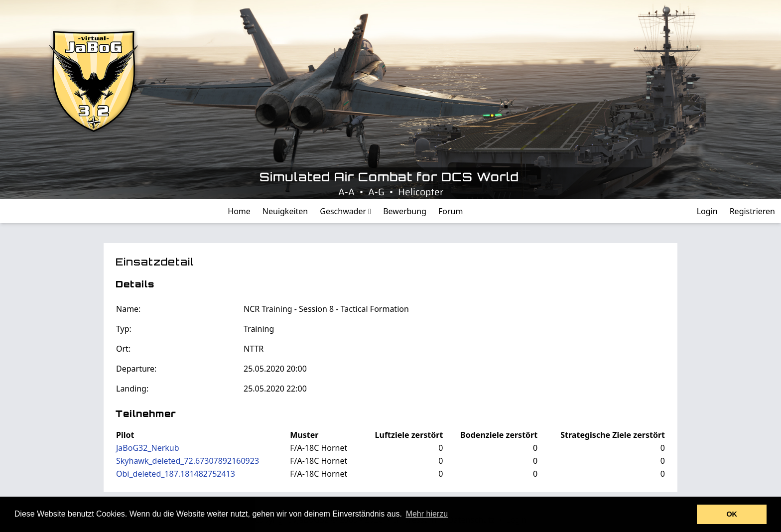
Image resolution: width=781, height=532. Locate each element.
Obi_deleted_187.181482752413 (176, 474)
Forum (451, 211)
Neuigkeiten (285, 211)
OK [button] (732, 514)
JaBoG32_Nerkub (148, 448)
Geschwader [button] (345, 211)
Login (707, 211)
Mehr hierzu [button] (427, 514)
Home (239, 211)
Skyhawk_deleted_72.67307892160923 (188, 461)
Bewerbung (405, 211)
